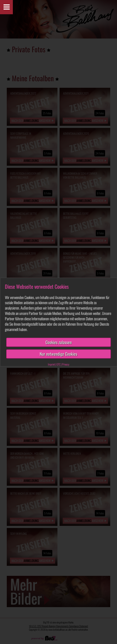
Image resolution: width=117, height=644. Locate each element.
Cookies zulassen (59, 342)
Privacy (66, 364)
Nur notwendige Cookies (58, 354)
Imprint (51, 364)
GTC (58, 364)
